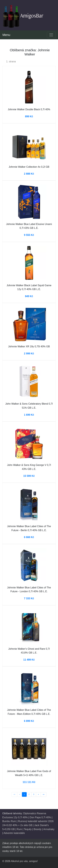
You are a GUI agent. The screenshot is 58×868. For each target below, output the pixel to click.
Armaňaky (49, 829)
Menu (6, 35)
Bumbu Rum (9, 821)
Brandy (38, 829)
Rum (19, 829)
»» (44, 794)
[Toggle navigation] (51, 35)
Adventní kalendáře (14, 833)
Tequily (28, 829)
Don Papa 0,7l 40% (40, 817)
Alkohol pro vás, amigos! (24, 861)
